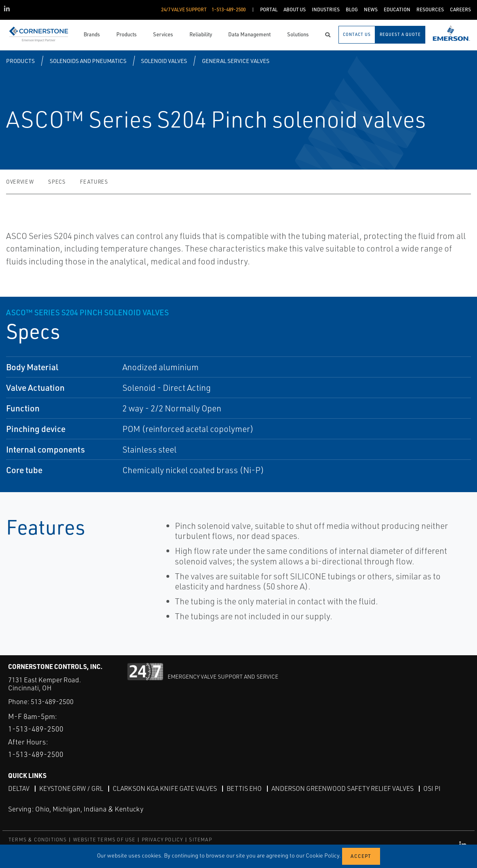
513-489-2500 (52, 701)
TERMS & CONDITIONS (38, 840)
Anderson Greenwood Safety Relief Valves (343, 788)
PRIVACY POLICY (163, 840)
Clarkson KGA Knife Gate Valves (165, 788)
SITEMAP (200, 840)
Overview (20, 182)
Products (20, 61)
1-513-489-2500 (36, 729)
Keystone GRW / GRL (71, 788)
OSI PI (432, 788)
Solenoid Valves (164, 61)
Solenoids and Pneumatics (88, 61)
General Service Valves (236, 61)
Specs (57, 182)
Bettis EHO (244, 788)
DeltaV (19, 788)
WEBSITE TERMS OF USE (104, 840)
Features (94, 182)
